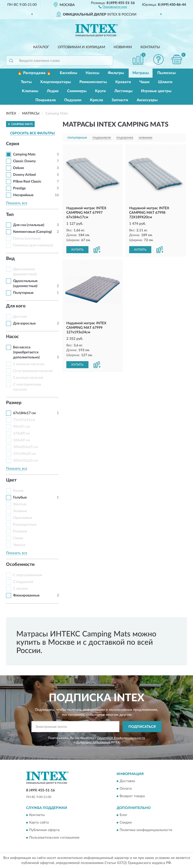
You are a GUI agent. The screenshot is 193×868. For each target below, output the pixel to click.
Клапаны (30, 91)
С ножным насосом (29, 364)
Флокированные (26, 595)
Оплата (126, 789)
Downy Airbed (24, 175)
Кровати (123, 82)
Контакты (150, 47)
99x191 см (21, 427)
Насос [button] (12, 337)
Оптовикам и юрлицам (81, 47)
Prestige (19, 188)
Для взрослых (24, 323)
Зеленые (20, 511)
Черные (19, 545)
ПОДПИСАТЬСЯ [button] (142, 727)
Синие (18, 538)
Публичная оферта (44, 830)
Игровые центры (156, 91)
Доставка (127, 781)
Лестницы (123, 91)
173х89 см (21, 433)
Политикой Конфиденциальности (121, 738)
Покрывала (46, 100)
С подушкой (23, 582)
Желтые (20, 504)
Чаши (144, 82)
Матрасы (141, 73)
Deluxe (18, 168)
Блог (124, 815)
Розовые (20, 531)
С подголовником (28, 575)
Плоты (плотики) (27, 239)
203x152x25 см (25, 461)
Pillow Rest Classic (27, 182)
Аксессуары (147, 100)
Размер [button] (14, 403)
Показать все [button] (17, 203)
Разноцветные (25, 525)
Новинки (123, 47)
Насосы (92, 73)
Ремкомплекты (93, 82)
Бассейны (68, 73)
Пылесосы (166, 73)
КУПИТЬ (77, 250)
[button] (113, 7)
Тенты (26, 82)
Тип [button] (10, 215)
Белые (18, 491)
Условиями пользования (93, 742)
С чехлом (20, 589)
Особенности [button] (20, 565)
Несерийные (23, 195)
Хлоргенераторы (56, 82)
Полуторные (23, 293)
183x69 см (21, 440)
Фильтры (116, 73)
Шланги (165, 82)
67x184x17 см (24, 413)
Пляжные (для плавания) (33, 245)
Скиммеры (77, 91)
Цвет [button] (11, 480)
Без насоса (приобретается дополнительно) (26, 352)
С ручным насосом (28, 378)
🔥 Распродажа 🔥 (34, 73)
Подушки (73, 100)
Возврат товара (132, 796)
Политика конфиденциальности (146, 830)
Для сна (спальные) (29, 225)
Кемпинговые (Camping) (32, 232)
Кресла (96, 100)
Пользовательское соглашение (54, 838)
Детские (20, 317)
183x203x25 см (25, 447)
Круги (100, 91)
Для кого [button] (16, 306)
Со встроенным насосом (33, 371)
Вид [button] (10, 259)
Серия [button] (13, 144)
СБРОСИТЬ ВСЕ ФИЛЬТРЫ (32, 133)
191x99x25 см (24, 454)
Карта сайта (39, 823)
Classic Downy (24, 161)
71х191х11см (24, 420)
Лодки (53, 91)
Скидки (126, 823)
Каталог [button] (41, 47)
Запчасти (120, 100)
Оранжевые (23, 518)
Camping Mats (24, 154)
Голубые (20, 498)
